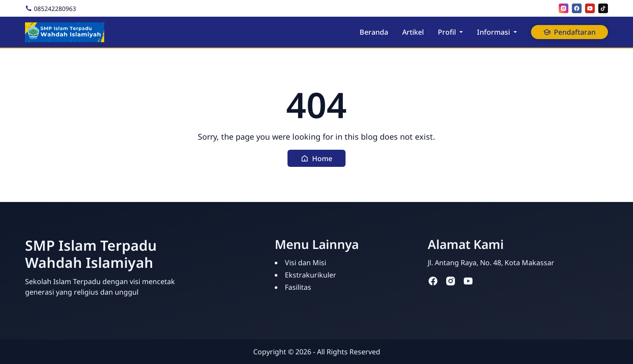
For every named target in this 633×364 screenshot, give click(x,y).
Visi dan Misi (306, 263)
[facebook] (577, 8)
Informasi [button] (493, 32)
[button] (316, 158)
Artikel (413, 32)
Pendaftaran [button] (569, 32)
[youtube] (590, 8)
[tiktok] (603, 8)
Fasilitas (298, 287)
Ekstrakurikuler (311, 275)
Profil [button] (447, 32)
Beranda (374, 32)
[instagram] (564, 8)
